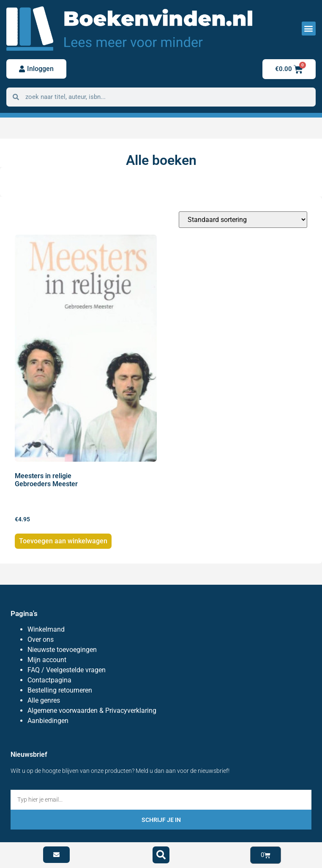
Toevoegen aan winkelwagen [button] (63, 541)
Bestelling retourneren (60, 690)
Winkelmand (46, 629)
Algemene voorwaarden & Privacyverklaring (92, 711)
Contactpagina (49, 680)
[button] (309, 29)
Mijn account (47, 660)
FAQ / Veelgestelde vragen (67, 670)
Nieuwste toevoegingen (62, 650)
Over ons (41, 639)
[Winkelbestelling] (243, 220)
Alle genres (44, 700)
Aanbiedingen (48, 721)
